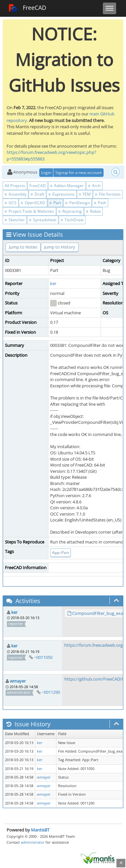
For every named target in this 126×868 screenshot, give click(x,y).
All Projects (15, 186)
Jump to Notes (23, 247)
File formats (108, 194)
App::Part (61, 553)
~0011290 (51, 692)
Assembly (16, 194)
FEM (85, 194)
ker (53, 283)
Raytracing (70, 211)
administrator (33, 842)
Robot (93, 211)
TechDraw (72, 220)
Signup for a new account (79, 172)
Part (55, 203)
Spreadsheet (43, 220)
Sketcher (15, 220)
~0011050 (43, 657)
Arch (94, 186)
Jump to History (60, 247)
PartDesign (78, 203)
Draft (37, 194)
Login (46, 172)
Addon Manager (67, 186)
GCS (11, 203)
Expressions (62, 194)
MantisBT (40, 830)
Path (100, 203)
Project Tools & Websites (29, 211)
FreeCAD (27, 8)
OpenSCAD (33, 203)
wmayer (18, 681)
